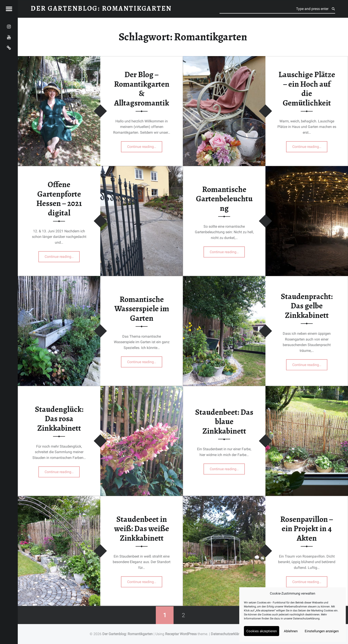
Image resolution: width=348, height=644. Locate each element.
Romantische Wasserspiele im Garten (142, 308)
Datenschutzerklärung (306, 619)
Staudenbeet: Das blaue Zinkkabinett (224, 421)
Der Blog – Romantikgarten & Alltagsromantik (142, 89)
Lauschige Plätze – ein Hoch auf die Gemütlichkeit (307, 89)
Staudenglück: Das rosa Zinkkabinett (59, 418)
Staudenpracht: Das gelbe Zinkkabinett (307, 306)
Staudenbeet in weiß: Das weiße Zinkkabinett (142, 528)
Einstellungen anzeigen (322, 631)
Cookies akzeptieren (262, 631)
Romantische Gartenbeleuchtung (224, 199)
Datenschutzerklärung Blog (232, 634)
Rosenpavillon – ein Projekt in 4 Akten (307, 528)
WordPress (188, 634)
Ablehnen (291, 631)
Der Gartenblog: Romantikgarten (128, 634)
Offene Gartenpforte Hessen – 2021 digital (59, 199)
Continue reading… (145, 145)
